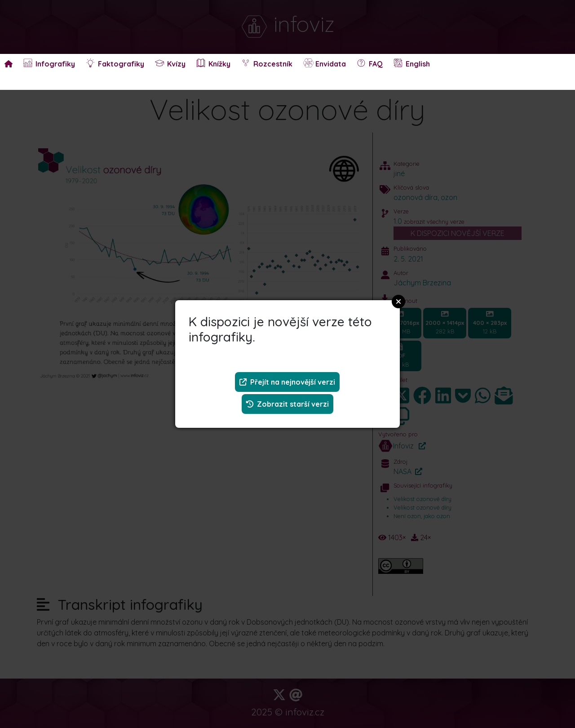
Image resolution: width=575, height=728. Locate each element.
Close (398, 302)
